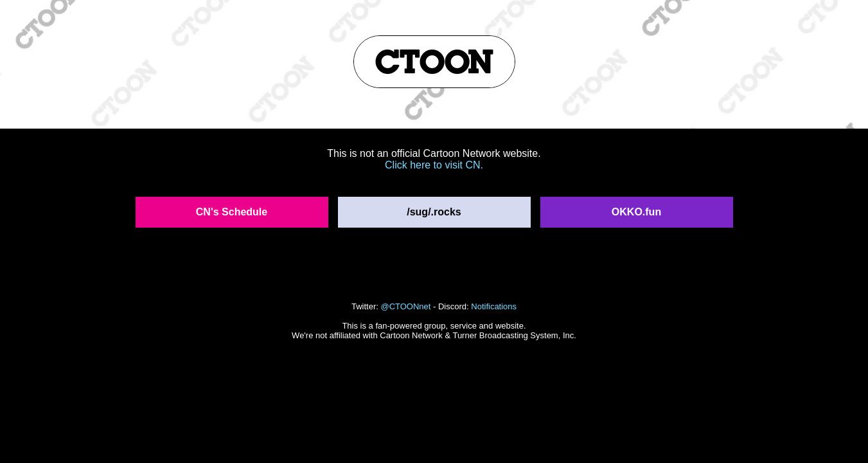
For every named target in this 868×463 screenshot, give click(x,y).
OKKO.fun (636, 212)
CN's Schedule (232, 212)
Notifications (494, 306)
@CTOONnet (405, 306)
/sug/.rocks (434, 212)
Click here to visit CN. (434, 165)
